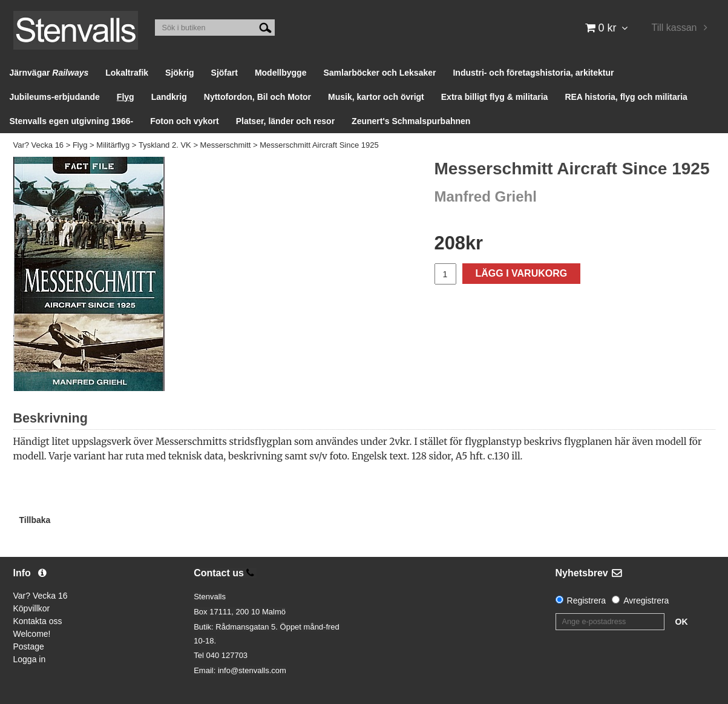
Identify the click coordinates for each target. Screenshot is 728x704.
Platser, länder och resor (285, 121)
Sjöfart (225, 73)
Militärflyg (113, 145)
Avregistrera (646, 600)
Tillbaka (35, 520)
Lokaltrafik (127, 73)
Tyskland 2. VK (165, 145)
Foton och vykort (185, 121)
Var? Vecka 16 (39, 145)
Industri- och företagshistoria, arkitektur (533, 73)
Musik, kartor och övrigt (376, 97)
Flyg (126, 97)
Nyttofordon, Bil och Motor (257, 97)
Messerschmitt (226, 145)
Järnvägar (49, 73)
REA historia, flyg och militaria (626, 97)
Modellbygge (281, 73)
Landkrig (169, 97)
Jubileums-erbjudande (55, 97)
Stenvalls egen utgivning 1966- (72, 121)
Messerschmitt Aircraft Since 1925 (319, 145)
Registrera (587, 600)
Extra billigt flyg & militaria (495, 97)
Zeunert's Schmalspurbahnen (411, 121)
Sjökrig (179, 73)
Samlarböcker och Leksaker (379, 73)
